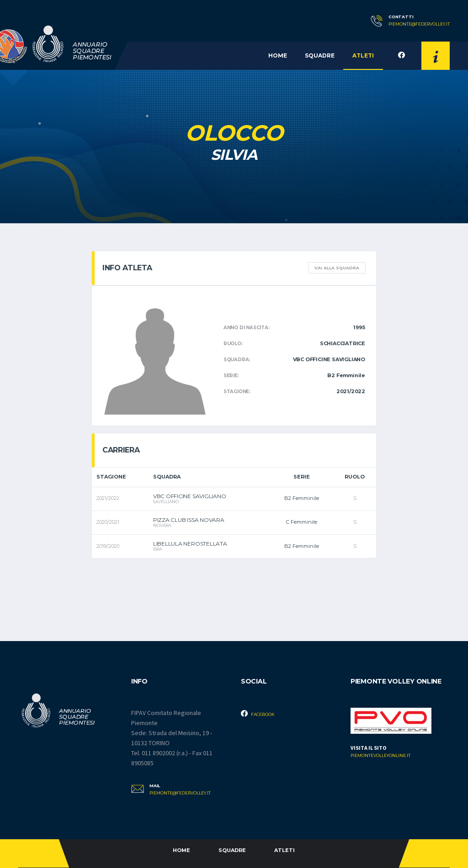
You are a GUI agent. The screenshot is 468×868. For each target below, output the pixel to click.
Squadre (320, 55)
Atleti (363, 55)
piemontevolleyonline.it (380, 756)
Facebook (258, 713)
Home (278, 55)
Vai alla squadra (337, 268)
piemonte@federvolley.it (419, 24)
